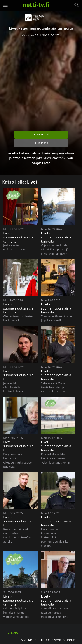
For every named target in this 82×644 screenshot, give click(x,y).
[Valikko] (5, 5)
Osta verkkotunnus (61, 640)
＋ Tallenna (41, 143)
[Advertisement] (41, 82)
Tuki (41, 640)
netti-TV (12, 633)
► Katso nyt (41, 134)
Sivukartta (29, 640)
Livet (46, 163)
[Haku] (77, 5)
